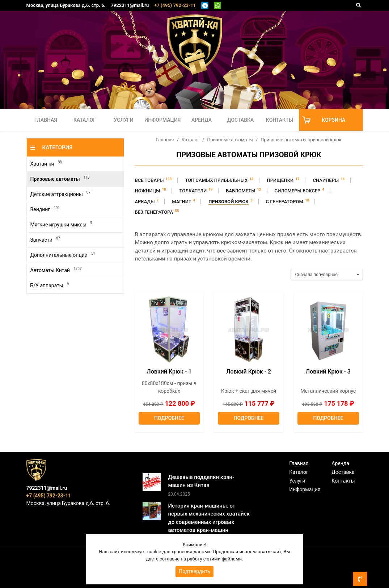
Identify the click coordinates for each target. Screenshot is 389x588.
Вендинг (45, 209)
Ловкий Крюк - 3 (328, 372)
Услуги (124, 120)
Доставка (240, 120)
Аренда (202, 120)
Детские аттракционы (60, 194)
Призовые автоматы (60, 179)
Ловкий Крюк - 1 (169, 372)
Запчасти (45, 240)
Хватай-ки (46, 164)
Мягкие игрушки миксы (61, 224)
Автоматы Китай (56, 270)
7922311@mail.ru (130, 5)
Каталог (85, 120)
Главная (46, 120)
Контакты (280, 120)
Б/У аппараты (50, 285)
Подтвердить (194, 571)
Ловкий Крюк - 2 (249, 372)
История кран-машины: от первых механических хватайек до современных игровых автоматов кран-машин (209, 518)
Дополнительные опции (63, 255)
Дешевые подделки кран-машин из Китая (201, 481)
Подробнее (169, 418)
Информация (162, 120)
